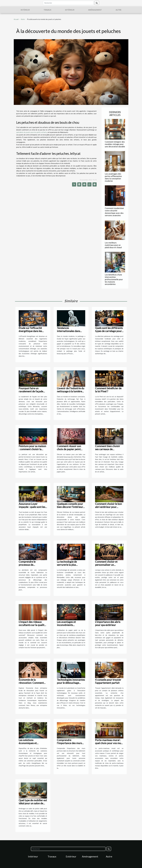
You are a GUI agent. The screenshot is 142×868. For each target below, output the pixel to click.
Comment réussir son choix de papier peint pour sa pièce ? (69, 449)
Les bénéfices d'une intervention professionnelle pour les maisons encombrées (114, 279)
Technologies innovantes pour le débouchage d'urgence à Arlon (71, 683)
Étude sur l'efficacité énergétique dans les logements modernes (31, 331)
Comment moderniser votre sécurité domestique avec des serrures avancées (114, 212)
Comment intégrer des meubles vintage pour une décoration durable (115, 144)
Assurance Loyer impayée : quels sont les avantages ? (32, 507)
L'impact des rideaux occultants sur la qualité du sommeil (32, 625)
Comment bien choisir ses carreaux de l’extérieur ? (108, 449)
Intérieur (25, 10)
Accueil (16, 19)
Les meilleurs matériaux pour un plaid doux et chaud (113, 245)
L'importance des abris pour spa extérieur (108, 623)
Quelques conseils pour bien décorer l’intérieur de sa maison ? (70, 507)
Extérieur (70, 10)
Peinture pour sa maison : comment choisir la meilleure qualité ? (32, 449)
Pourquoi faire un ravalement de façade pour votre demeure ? (31, 391)
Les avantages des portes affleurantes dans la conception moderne (113, 177)
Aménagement (95, 10)
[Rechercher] (68, 3)
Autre (119, 10)
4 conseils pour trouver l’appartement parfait (108, 681)
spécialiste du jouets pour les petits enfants (32, 132)
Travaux (47, 10)
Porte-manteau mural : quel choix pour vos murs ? (109, 743)
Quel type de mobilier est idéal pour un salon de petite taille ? (33, 803)
